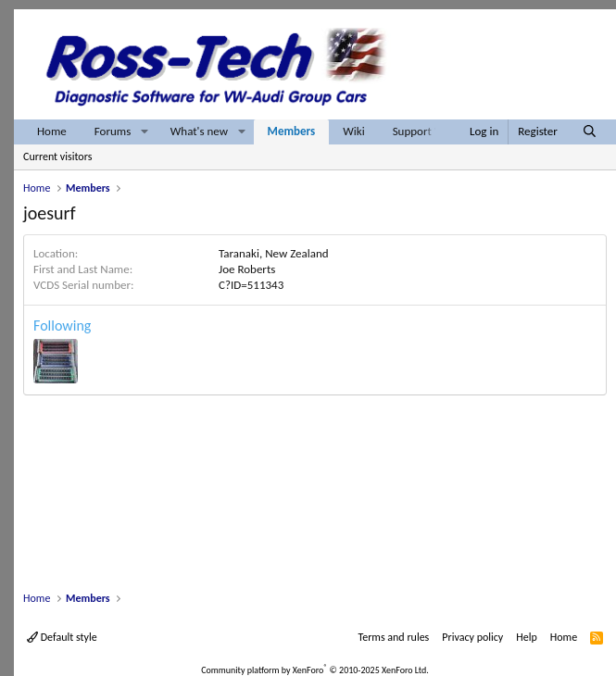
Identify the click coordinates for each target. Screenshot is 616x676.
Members (292, 131)
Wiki (353, 131)
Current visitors (57, 156)
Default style (62, 637)
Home (52, 131)
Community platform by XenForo (315, 670)
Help (527, 637)
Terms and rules (393, 637)
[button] (145, 132)
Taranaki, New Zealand (274, 253)
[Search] (590, 132)
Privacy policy (472, 637)
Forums (113, 131)
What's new (199, 131)
